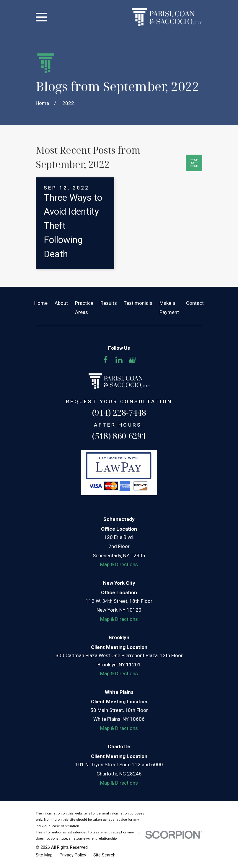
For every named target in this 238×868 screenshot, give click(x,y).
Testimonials (138, 303)
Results (109, 303)
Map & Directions (119, 564)
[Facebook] (106, 360)
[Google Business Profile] (132, 360)
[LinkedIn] (119, 360)
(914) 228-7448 (119, 413)
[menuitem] (44, 855)
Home (41, 303)
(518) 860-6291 (119, 436)
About (61, 303)
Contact (195, 303)
